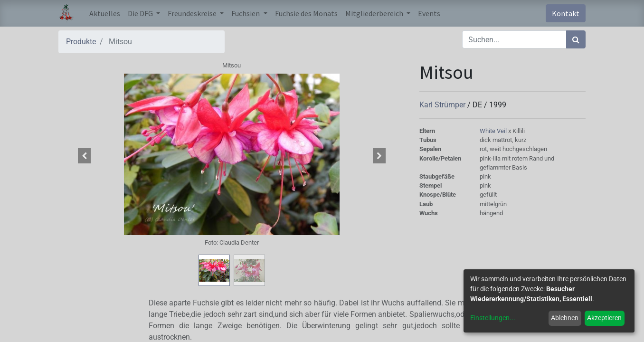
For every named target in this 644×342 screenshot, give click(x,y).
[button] (85, 156)
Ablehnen (565, 318)
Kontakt (566, 13)
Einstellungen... (493, 318)
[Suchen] (576, 39)
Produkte (81, 42)
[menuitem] (105, 13)
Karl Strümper (443, 105)
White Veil (494, 131)
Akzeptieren (604, 318)
